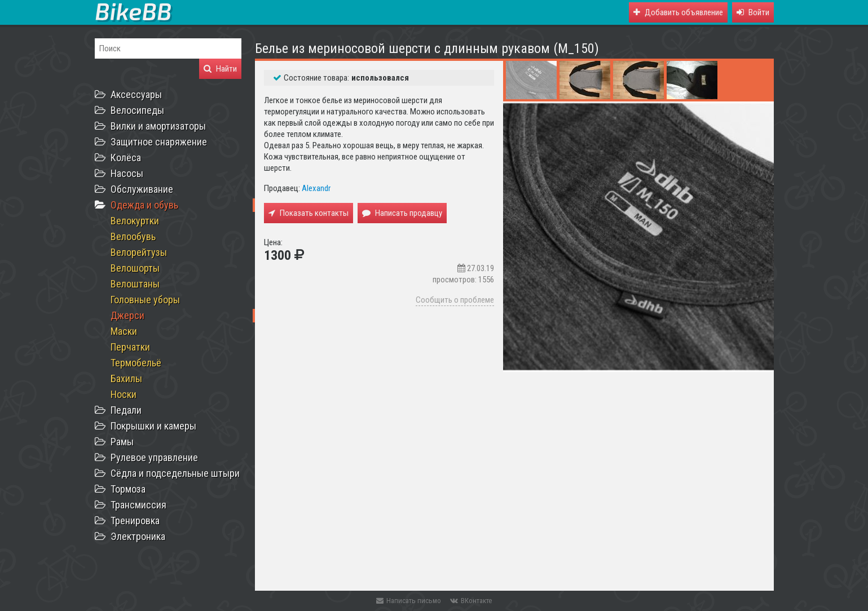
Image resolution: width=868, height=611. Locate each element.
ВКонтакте (471, 601)
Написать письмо (409, 601)
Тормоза (128, 489)
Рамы (122, 442)
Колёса (126, 158)
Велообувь (133, 236)
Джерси (127, 315)
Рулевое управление (154, 457)
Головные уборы (145, 300)
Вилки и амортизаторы (158, 126)
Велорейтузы (139, 252)
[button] (753, 12)
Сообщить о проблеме (455, 300)
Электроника (138, 536)
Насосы (127, 173)
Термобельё (136, 363)
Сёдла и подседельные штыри (175, 473)
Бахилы (126, 378)
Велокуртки (135, 221)
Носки (124, 394)
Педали (126, 410)
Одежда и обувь (144, 205)
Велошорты (135, 268)
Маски (124, 331)
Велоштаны (135, 284)
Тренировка (135, 521)
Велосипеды (137, 110)
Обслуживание (142, 189)
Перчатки (130, 347)
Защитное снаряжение (159, 142)
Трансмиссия (138, 505)
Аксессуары (136, 94)
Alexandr (316, 188)
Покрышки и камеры (153, 426)
